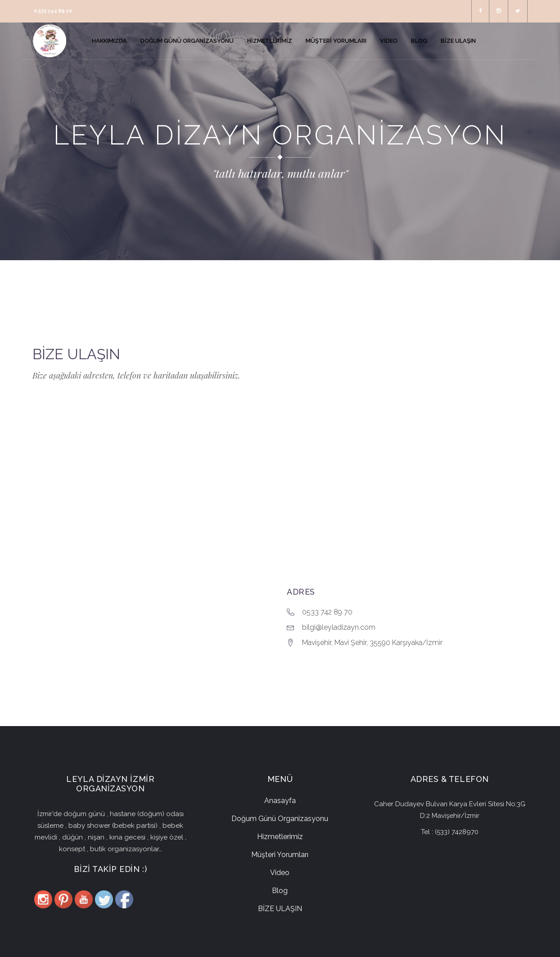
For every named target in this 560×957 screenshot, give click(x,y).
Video (280, 873)
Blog (280, 891)
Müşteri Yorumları (280, 855)
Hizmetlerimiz (280, 837)
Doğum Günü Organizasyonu (280, 819)
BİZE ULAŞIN (280, 909)
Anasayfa (280, 801)
